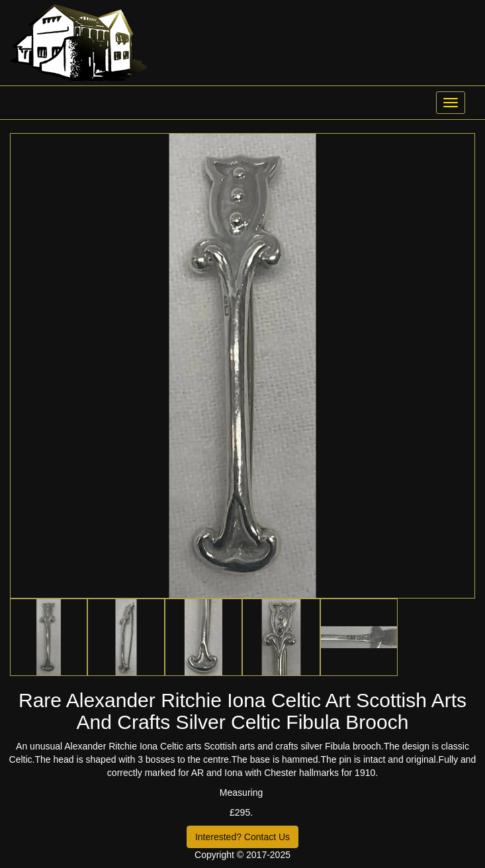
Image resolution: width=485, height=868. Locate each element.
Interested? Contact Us (242, 837)
